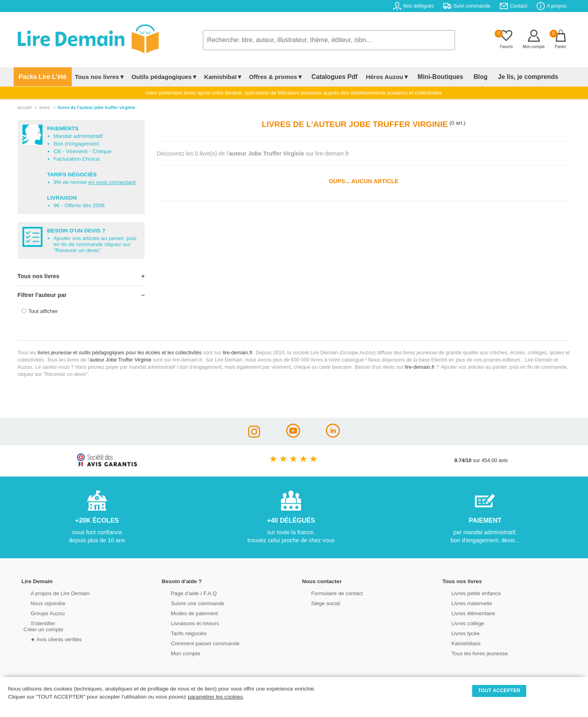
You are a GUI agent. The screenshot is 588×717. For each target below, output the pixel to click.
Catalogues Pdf (326, 77)
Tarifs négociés (181, 633)
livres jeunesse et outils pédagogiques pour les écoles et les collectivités (120, 352)
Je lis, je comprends (504, 77)
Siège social (318, 603)
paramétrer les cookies (215, 697)
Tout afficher (43, 311)
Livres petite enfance (468, 593)
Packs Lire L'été (40, 77)
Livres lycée (458, 633)
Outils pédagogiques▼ (159, 77)
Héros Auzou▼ (376, 77)
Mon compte (178, 653)
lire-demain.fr (238, 352)
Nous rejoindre (40, 603)
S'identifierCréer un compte (43, 626)
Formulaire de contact (329, 593)
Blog (461, 77)
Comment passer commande (197, 643)
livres (44, 107)
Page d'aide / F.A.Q (186, 593)
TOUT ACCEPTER (499, 691)
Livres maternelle (464, 603)
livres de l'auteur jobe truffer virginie (97, 107)
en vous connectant (112, 182)
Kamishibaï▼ (218, 77)
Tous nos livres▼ (94, 77)
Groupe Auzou (40, 613)
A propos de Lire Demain (52, 593)
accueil (25, 107)
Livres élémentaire (466, 613)
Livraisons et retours (187, 623)
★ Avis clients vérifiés (48, 639)
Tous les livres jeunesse (472, 653)
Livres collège (460, 623)
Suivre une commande (190, 603)
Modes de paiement (186, 613)
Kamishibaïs (459, 643)
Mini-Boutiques (426, 77)
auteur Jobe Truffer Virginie (121, 360)
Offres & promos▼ (270, 77)
